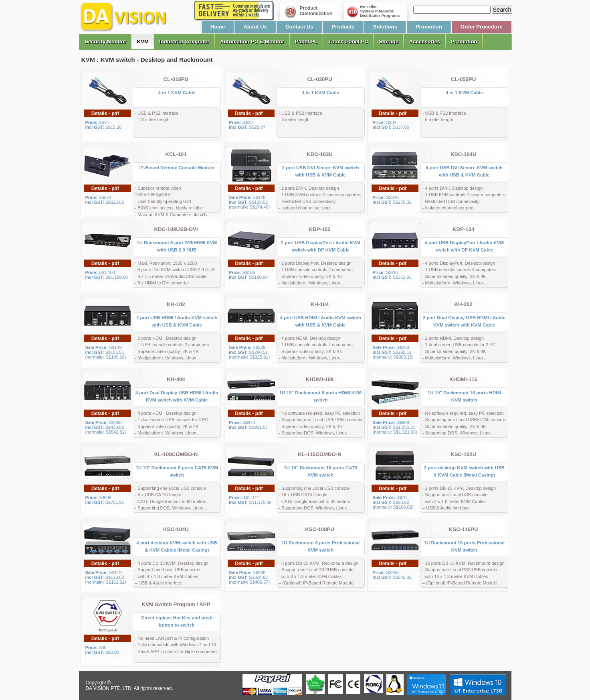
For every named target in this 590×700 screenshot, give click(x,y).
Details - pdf (105, 114)
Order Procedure (482, 27)
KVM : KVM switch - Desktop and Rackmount (147, 60)
